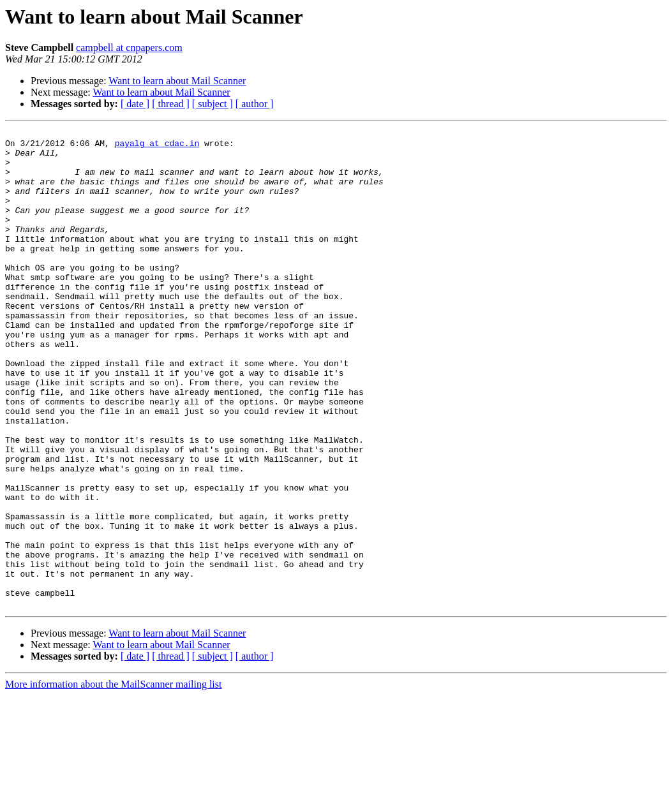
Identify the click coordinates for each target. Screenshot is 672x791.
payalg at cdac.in (157, 147)
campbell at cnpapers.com (129, 48)
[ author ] (255, 104)
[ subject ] (213, 104)
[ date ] (135, 104)
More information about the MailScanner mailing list (113, 780)
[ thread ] (171, 104)
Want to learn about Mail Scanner (177, 81)
